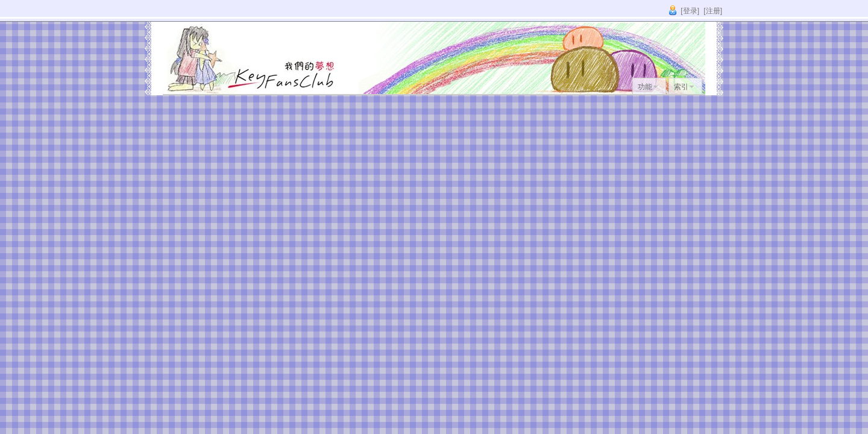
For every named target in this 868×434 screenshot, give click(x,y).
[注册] (713, 11)
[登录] (690, 11)
